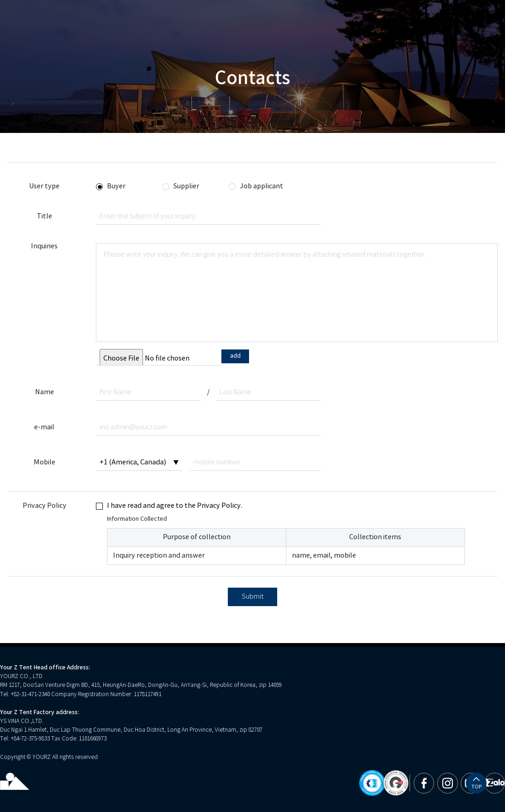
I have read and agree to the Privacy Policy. (175, 506)
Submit (253, 597)
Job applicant (261, 186)
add (235, 356)
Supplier (186, 186)
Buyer (116, 186)
